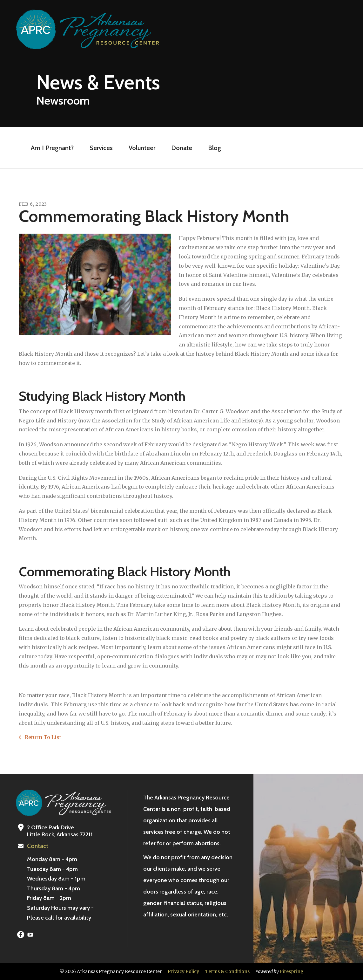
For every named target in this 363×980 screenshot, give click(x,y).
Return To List (42, 737)
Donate (182, 148)
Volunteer (142, 148)
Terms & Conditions (227, 971)
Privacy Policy (183, 971)
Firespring (292, 971)
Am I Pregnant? (52, 148)
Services (101, 148)
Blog (215, 148)
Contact (37, 846)
